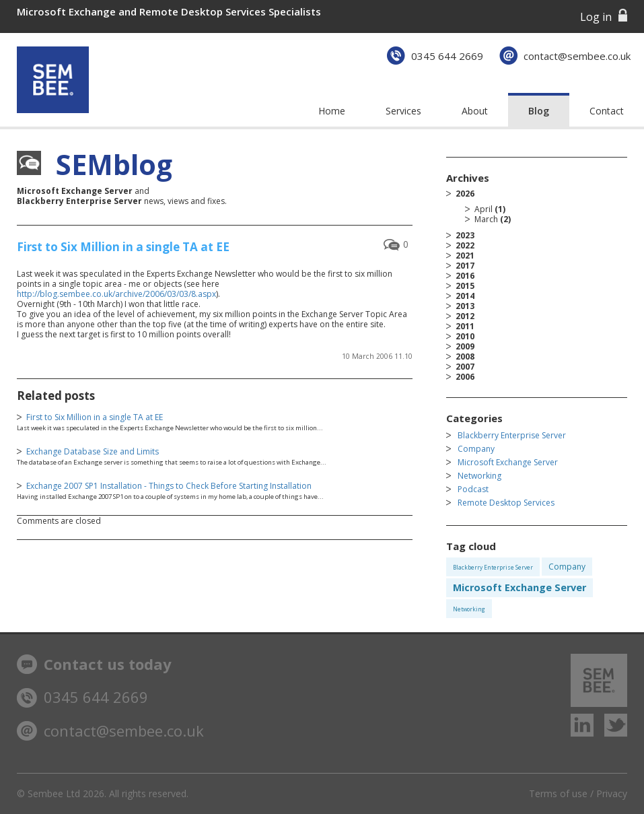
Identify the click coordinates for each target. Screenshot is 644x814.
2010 (465, 336)
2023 (465, 235)
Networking (479, 476)
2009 (465, 346)
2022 (465, 245)
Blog (539, 111)
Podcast (473, 489)
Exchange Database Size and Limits (93, 451)
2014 (465, 296)
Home (332, 111)
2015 (465, 286)
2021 (465, 256)
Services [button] (403, 111)
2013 (465, 306)
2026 (541, 206)
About (475, 111)
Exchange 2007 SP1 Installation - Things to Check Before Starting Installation (169, 486)
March (486, 219)
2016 (465, 276)
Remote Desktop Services (506, 503)
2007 (465, 367)
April (484, 209)
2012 (465, 316)
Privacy (612, 793)
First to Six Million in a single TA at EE (123, 247)
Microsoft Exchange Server (508, 462)
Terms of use (558, 793)
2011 (465, 326)
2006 (465, 377)
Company (476, 449)
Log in (596, 17)
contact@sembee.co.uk (577, 56)
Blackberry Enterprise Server (512, 435)
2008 (465, 357)
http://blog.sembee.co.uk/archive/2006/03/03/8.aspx (116, 294)
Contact (607, 111)
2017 (465, 266)
